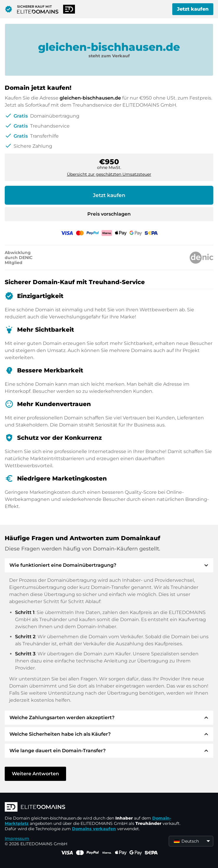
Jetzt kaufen (193, 9)
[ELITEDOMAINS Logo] (93, 807)
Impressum (17, 838)
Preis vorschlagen (109, 214)
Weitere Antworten (35, 774)
